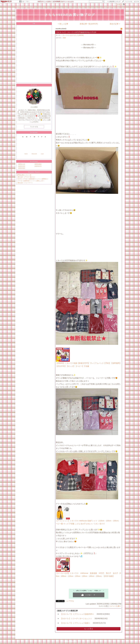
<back (26, 154)
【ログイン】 (120, 7)
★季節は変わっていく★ (24, 175)
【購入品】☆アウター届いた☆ (26, 177)
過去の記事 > (115, 24)
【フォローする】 (110, 7)
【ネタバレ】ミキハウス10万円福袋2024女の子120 (76, 32)
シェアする (69, 601)
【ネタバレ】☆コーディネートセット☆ (76, 619)
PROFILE (30, 7)
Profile (34, 85)
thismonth (34, 154)
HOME (18, 7)
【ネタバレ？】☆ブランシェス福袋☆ (75, 623)
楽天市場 (136, 2)
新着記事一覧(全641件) (89, 24)
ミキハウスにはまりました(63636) (73, 35)
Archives (34, 161)
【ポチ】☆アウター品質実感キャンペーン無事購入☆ (33, 179)
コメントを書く (115, 606)
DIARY (24, 7)
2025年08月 (38, 164)
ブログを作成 (128, 2)
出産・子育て (26, 2)
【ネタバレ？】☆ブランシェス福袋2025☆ (77, 614)
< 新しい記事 (63, 24)
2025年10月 (22, 166)
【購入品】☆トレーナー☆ (25, 183)
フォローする (34, 127)
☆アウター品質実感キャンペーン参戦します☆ (31, 181)
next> (42, 154)
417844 (119, 4)
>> (114, 2)
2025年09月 (22, 168)
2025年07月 (38, 166)
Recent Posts (34, 172)
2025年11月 (22, 164)
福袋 (64, 38)
